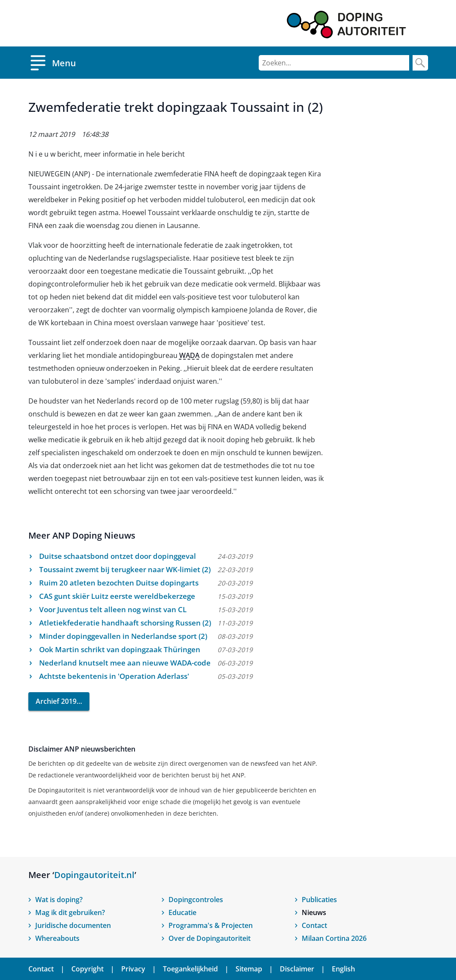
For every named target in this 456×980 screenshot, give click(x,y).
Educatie (182, 912)
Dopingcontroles (196, 900)
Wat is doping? (59, 900)
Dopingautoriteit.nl (94, 875)
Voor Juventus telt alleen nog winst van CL (113, 609)
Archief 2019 (56, 701)
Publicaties (319, 900)
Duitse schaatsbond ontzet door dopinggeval (118, 556)
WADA (189, 355)
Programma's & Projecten (211, 925)
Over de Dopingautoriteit (210, 938)
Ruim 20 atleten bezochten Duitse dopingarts (119, 583)
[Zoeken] (334, 63)
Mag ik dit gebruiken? (70, 912)
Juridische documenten (73, 925)
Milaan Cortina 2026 (334, 938)
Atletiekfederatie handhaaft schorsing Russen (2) (125, 623)
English (343, 969)
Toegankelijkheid (190, 969)
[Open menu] (52, 63)
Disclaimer (297, 969)
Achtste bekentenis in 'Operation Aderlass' (114, 676)
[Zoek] (420, 63)
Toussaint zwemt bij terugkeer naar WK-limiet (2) (125, 569)
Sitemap (249, 969)
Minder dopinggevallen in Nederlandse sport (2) (123, 636)
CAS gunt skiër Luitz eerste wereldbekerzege (117, 596)
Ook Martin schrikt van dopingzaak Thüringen (120, 649)
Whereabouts (57, 938)
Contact (314, 925)
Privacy (133, 969)
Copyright (87, 969)
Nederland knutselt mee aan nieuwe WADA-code (125, 663)
